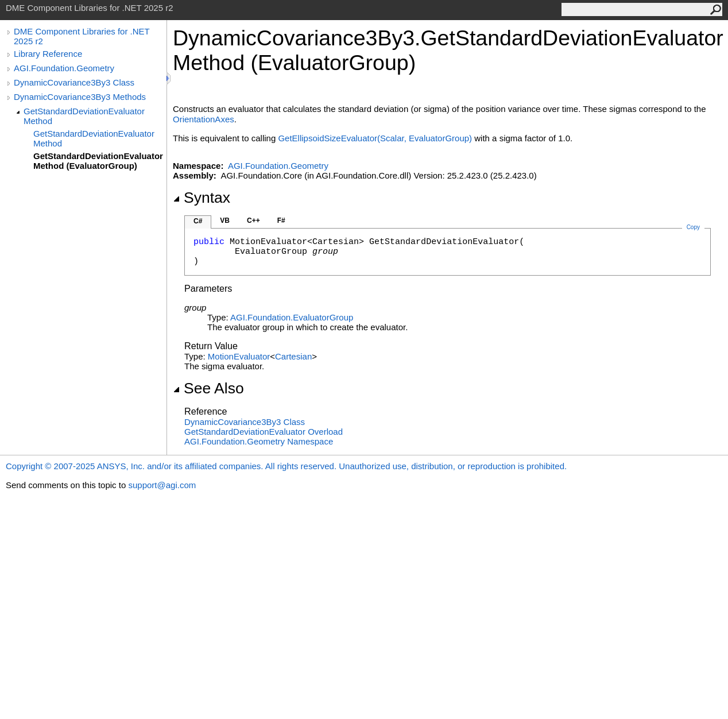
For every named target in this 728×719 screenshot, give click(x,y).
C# (198, 221)
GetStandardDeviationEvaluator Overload (264, 432)
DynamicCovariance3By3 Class (74, 82)
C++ (253, 221)
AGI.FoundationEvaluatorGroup (292, 317)
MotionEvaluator (239, 356)
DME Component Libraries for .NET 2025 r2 (82, 36)
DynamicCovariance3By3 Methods (80, 97)
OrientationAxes (204, 119)
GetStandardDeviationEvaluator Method (84, 116)
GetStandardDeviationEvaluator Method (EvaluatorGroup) (98, 161)
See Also (208, 388)
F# (281, 221)
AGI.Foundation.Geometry (64, 68)
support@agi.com (162, 485)
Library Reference (48, 54)
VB (225, 221)
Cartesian (293, 356)
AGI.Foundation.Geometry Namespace (259, 441)
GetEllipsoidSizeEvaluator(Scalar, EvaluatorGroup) (375, 138)
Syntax (202, 198)
